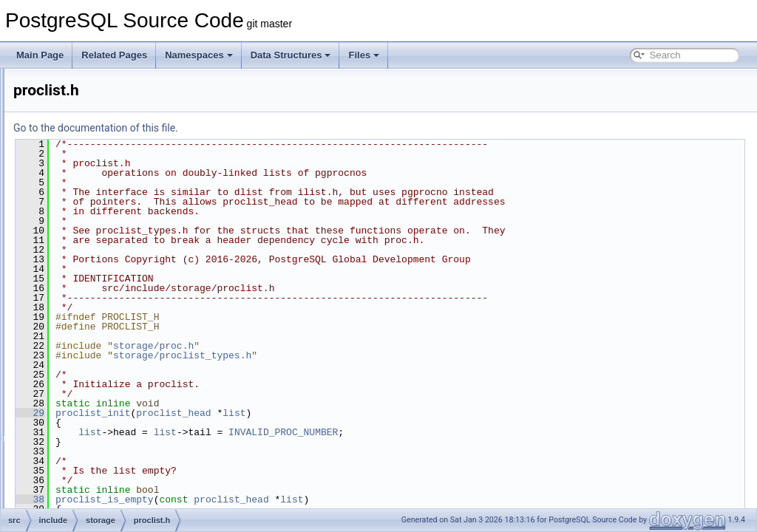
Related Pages (114, 55)
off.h (93, 166)
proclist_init (278, 413)
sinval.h (99, 491)
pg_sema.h (106, 182)
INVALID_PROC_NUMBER (468, 432)
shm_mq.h (105, 442)
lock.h (96, 84)
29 (215, 413)
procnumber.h (111, 328)
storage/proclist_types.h (367, 355)
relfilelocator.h (112, 393)
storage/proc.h (338, 346)
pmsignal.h (106, 214)
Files (364, 55)
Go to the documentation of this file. (281, 128)
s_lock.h (101, 409)
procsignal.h (108, 344)
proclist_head (358, 413)
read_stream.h (113, 361)
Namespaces (199, 55)
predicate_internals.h (125, 247)
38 (215, 499)
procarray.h (106, 279)
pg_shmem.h (110, 198)
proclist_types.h (115, 312)
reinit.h (98, 377)
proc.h (96, 263)
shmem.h (102, 474)
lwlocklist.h (105, 133)
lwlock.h (100, 117)
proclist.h (102, 296)
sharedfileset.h (113, 426)
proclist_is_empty (289, 499)
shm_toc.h (105, 458)
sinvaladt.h (105, 507)
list (419, 413)
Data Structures (291, 55)
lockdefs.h (104, 100)
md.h (94, 149)
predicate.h (106, 231)
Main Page (40, 55)
